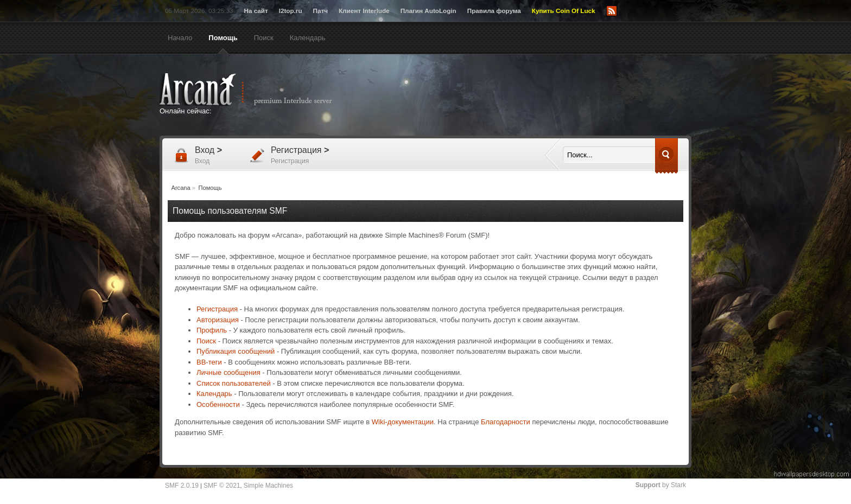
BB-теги (209, 362)
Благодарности (506, 422)
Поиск (206, 341)
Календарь (214, 394)
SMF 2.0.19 (182, 486)
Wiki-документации (403, 422)
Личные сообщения (228, 372)
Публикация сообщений (236, 351)
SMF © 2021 (222, 486)
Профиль (212, 330)
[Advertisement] (531, 96)
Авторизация (218, 320)
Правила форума (494, 11)
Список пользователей (234, 383)
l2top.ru (291, 11)
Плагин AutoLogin (428, 11)
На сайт (256, 11)
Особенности (218, 404)
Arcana (257, 90)
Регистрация (217, 309)
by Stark (661, 485)
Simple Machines (268, 486)
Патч (320, 11)
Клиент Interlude (364, 11)
